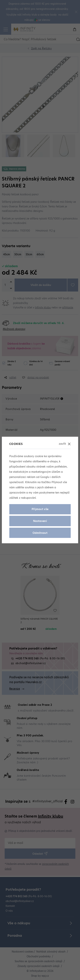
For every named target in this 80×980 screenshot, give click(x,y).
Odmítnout (40, 533)
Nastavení (40, 521)
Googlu (45, 477)
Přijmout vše (40, 509)
